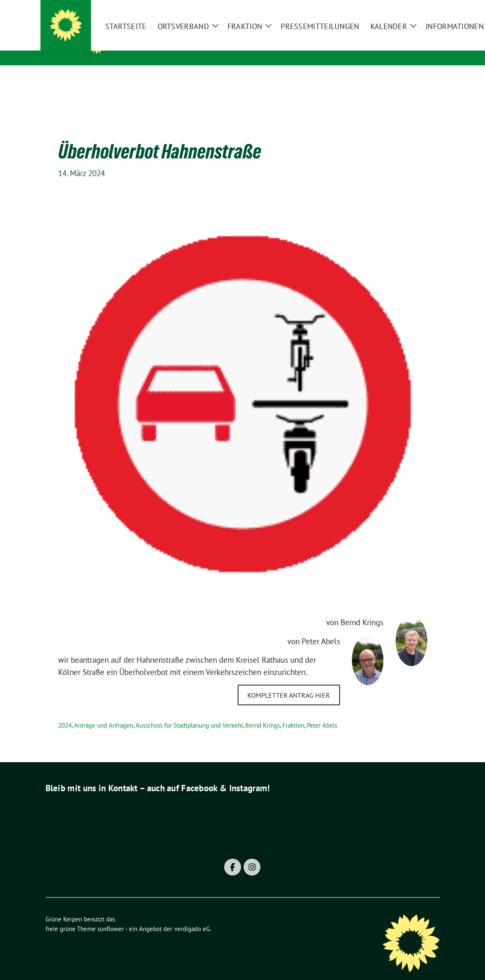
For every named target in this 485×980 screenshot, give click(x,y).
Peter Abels (322, 712)
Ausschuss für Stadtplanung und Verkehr (189, 712)
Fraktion (293, 712)
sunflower (111, 916)
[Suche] (413, 10)
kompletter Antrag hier (289, 682)
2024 (65, 712)
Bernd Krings (263, 712)
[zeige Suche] (425, 10)
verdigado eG (192, 916)
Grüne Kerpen (147, 43)
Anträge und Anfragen (104, 712)
